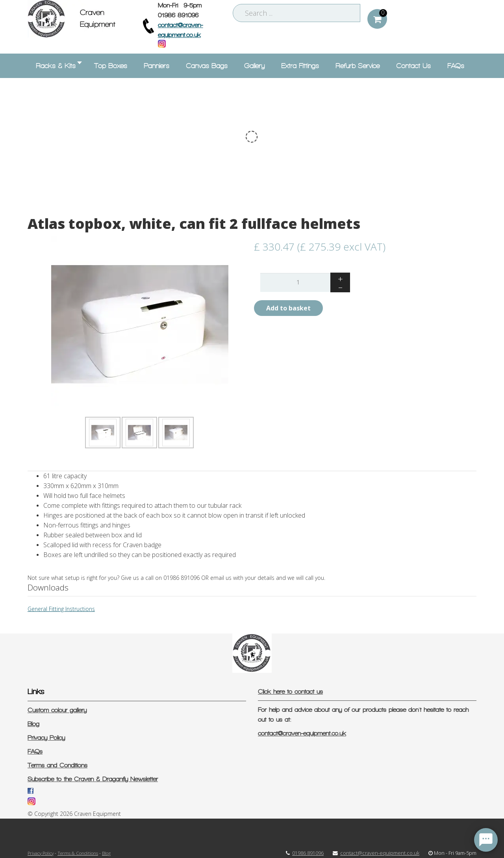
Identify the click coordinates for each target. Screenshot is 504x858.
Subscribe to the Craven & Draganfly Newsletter (93, 779)
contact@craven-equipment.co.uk (302, 733)
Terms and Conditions (57, 765)
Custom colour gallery (57, 710)
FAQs (35, 751)
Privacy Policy (46, 738)
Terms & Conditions (78, 853)
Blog (33, 724)
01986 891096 (308, 853)
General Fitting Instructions (61, 609)
